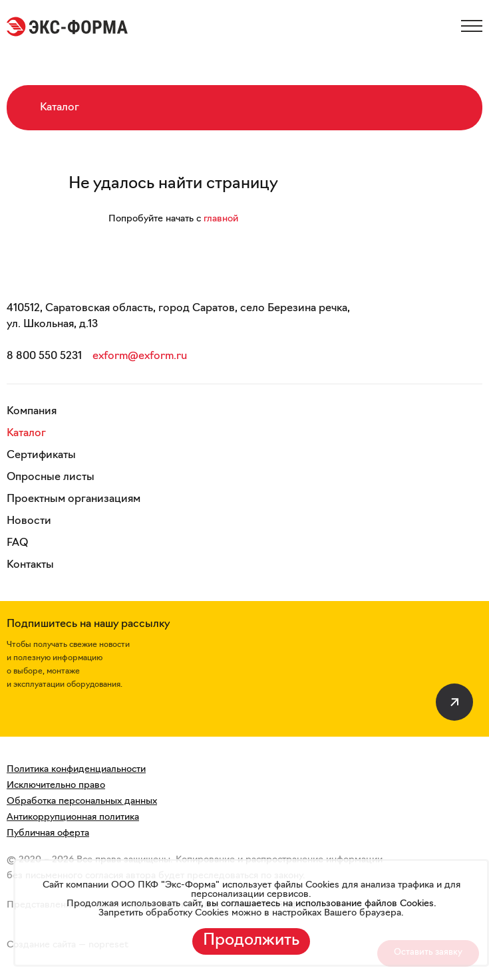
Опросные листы (51, 477)
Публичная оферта (48, 833)
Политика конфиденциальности (76, 770)
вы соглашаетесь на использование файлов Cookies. (320, 904)
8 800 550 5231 (44, 356)
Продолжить (251, 941)
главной (221, 219)
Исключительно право (56, 786)
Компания (32, 412)
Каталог (26, 433)
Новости (29, 521)
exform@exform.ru (140, 356)
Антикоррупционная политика (73, 817)
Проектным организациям (74, 499)
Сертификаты (41, 455)
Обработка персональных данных (82, 801)
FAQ (17, 543)
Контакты (30, 565)
